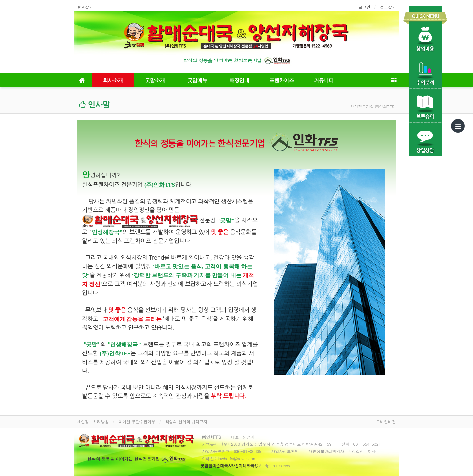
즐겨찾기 (85, 7)
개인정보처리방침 (93, 422)
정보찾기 (388, 7)
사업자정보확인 (285, 451)
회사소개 (113, 80)
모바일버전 (386, 422)
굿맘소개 (155, 80)
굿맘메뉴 (197, 80)
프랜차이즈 (282, 80)
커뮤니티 (324, 80)
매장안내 (239, 80)
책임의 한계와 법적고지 (186, 422)
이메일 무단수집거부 (137, 422)
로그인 (364, 7)
